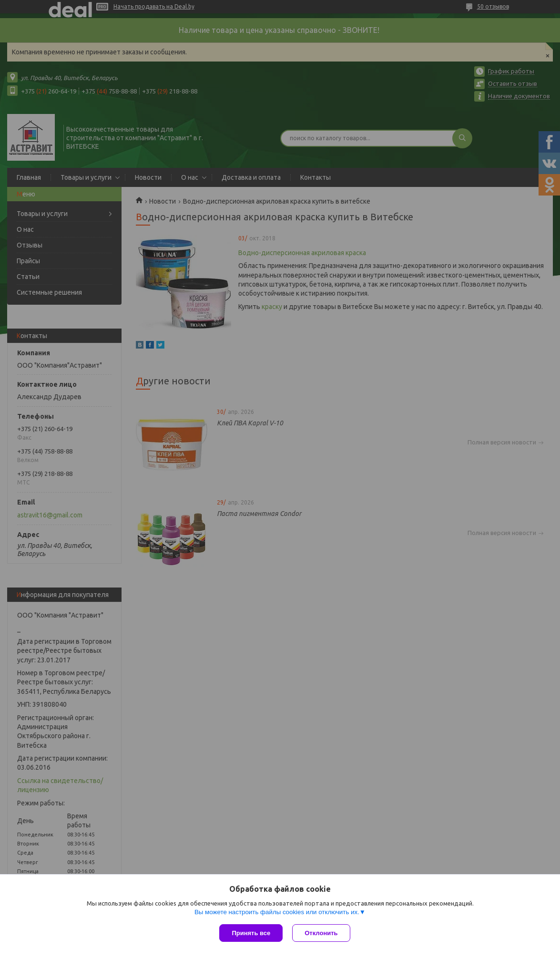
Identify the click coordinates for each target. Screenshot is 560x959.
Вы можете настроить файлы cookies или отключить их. (277, 912)
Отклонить (321, 933)
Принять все (251, 933)
